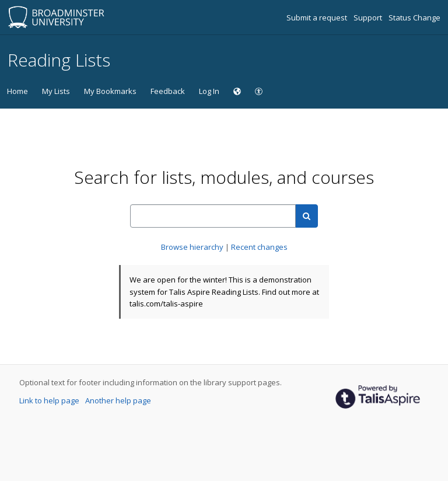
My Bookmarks (110, 91)
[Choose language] (237, 91)
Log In (209, 91)
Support (369, 18)
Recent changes (259, 247)
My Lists (56, 91)
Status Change (414, 18)
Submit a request (318, 18)
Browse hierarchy (193, 247)
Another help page (118, 400)
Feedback (168, 91)
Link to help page (50, 400)
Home (17, 91)
